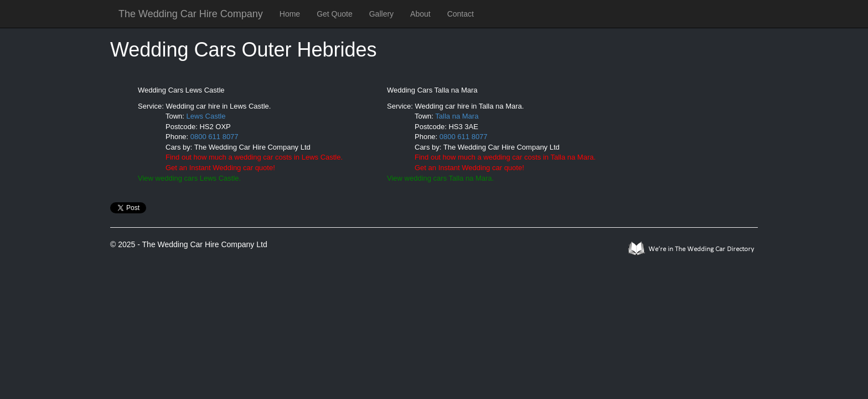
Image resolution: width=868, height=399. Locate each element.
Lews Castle (206, 116)
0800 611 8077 (215, 137)
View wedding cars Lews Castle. (189, 178)
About (420, 14)
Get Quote (335, 14)
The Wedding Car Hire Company (191, 14)
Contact (461, 14)
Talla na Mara (457, 116)
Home (290, 14)
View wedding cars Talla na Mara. (440, 178)
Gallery (381, 14)
